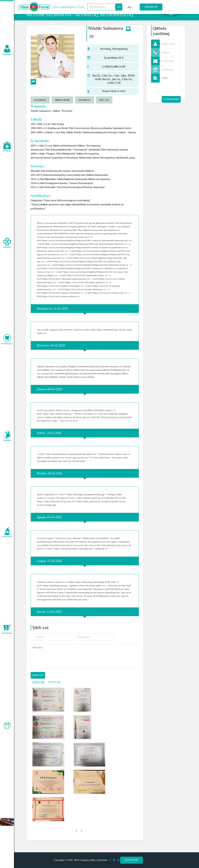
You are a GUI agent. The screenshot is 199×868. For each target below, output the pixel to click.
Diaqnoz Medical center (114, 98)
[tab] (41, 107)
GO (119, 7)
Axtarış (171, 18)
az (130, 7)
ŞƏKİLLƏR (38, 689)
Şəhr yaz (38, 682)
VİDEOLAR (54, 689)
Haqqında (40, 107)
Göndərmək (171, 106)
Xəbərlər (151, 7)
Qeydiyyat (131, 860)
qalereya (85, 107)
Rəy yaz (104, 107)
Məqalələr (63, 107)
